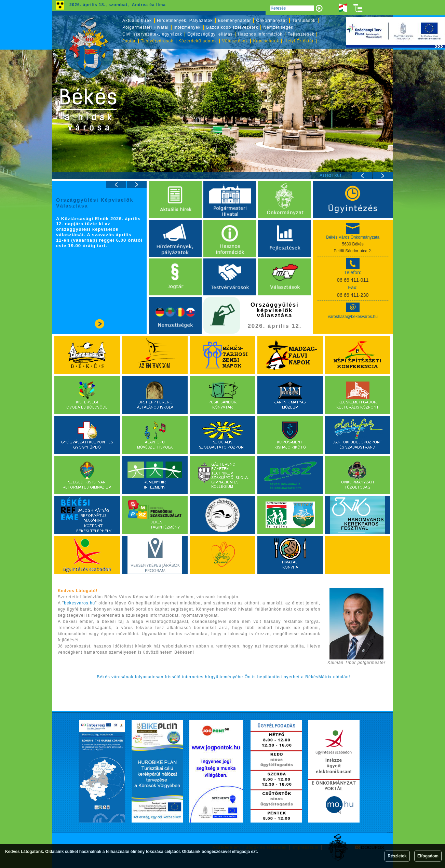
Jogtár (129, 41)
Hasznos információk (260, 34)
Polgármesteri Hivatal (145, 27)
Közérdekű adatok (198, 41)
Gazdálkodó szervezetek (232, 27)
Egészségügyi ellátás (210, 34)
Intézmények (187, 27)
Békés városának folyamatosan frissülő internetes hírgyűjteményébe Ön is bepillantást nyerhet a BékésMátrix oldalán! (223, 677)
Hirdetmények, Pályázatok (185, 21)
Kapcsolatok (266, 41)
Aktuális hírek (137, 21)
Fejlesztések (301, 34)
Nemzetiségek (279, 27)
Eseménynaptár (234, 21)
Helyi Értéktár (299, 41)
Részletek (397, 856)
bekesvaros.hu (79, 603)
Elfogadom (428, 856)
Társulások (304, 21)
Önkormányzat (271, 21)
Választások (235, 41)
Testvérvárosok (157, 41)
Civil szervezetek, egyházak (152, 34)
